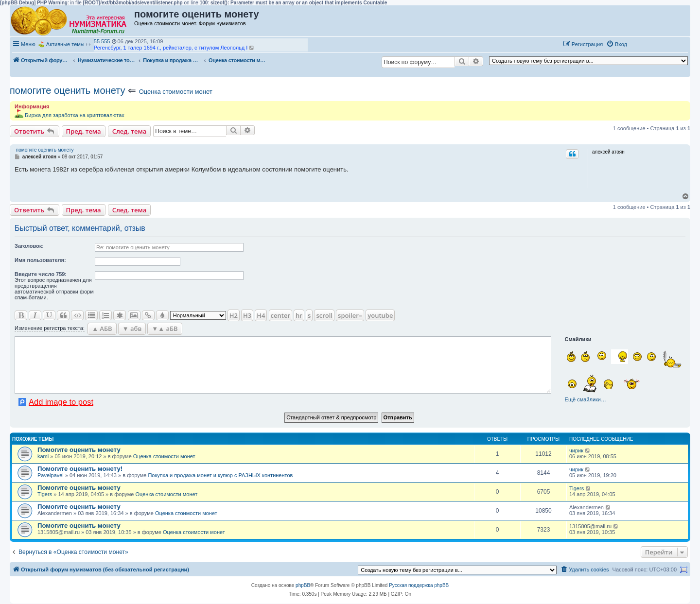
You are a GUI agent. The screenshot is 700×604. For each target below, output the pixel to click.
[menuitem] (617, 44)
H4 (261, 315)
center (280, 315)
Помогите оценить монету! (80, 469)
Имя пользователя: (40, 260)
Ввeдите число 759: (41, 274)
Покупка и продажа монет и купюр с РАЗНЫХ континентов (220, 475)
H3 (247, 315)
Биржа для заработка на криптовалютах (75, 115)
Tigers (45, 494)
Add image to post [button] (61, 402)
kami (43, 456)
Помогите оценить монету (79, 450)
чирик (576, 450)
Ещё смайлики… (586, 399)
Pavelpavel (51, 475)
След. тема (130, 131)
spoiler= (350, 315)
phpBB (303, 585)
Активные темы (65, 44)
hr (299, 315)
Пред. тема (84, 131)
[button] (641, 44)
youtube (380, 315)
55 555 (102, 41)
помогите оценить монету (68, 90)
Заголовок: (29, 246)
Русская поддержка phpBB (419, 585)
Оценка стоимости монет (176, 92)
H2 (234, 315)
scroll (324, 315)
